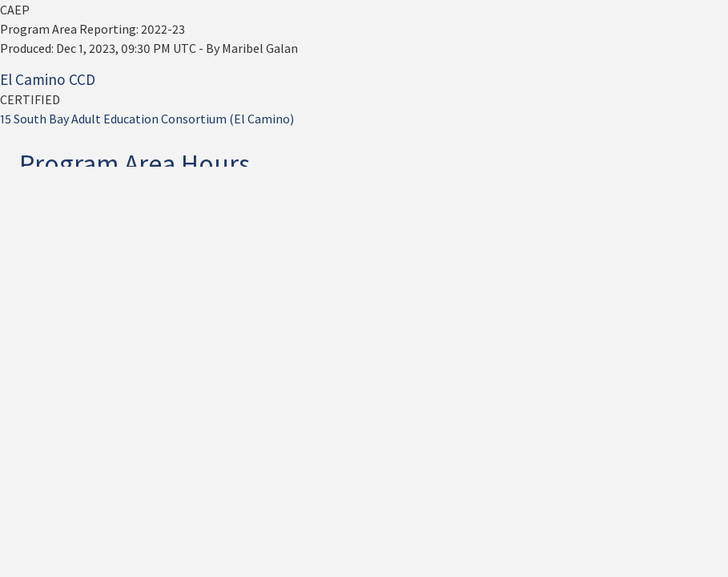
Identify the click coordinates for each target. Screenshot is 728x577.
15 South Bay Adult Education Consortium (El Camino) (147, 119)
